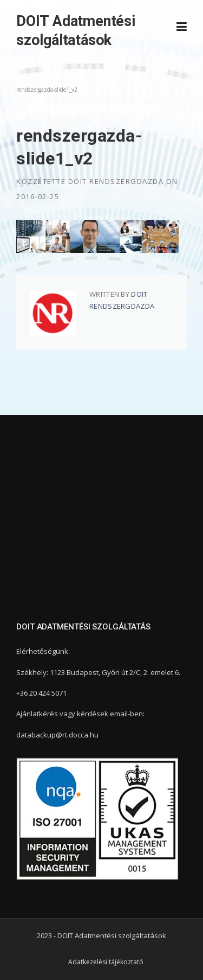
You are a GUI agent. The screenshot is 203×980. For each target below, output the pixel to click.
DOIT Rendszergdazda (116, 181)
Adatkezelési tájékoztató (106, 962)
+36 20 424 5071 (41, 693)
